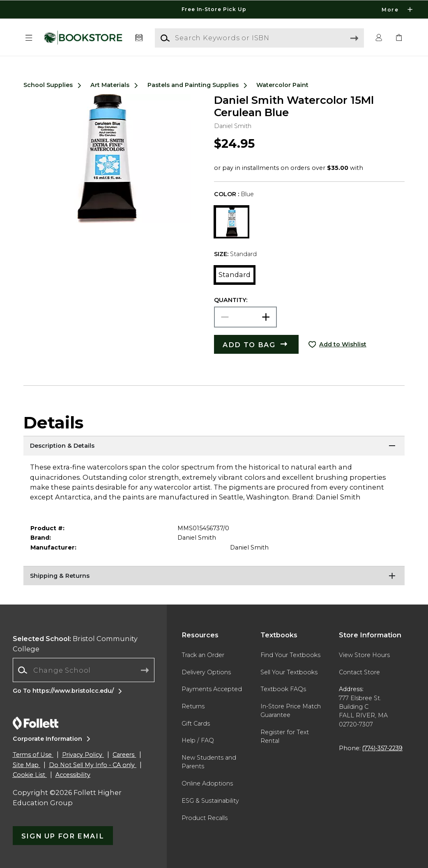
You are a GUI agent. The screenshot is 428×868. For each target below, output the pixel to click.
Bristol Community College (75, 644)
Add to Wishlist (343, 344)
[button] (29, 38)
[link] (399, 38)
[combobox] (84, 670)
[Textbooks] (139, 38)
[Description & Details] (214, 446)
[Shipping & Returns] (214, 576)
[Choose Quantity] (245, 317)
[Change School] (84, 670)
